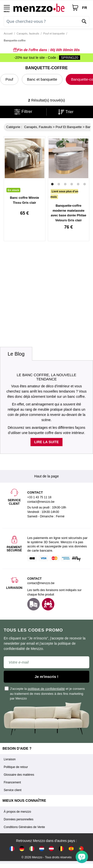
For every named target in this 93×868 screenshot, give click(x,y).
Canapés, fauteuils (28, 33)
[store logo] (41, 8)
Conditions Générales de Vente (24, 827)
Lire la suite (46, 442)
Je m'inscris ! (46, 677)
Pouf (9, 79)
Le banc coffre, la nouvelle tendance (46, 377)
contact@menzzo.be (41, 583)
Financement (12, 782)
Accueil (8, 33)
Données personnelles (18, 819)
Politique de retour (16, 767)
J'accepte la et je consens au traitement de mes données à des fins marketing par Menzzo (45, 694)
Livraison (10, 759)
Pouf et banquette (54, 33)
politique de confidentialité (46, 689)
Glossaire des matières (19, 775)
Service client (13, 790)
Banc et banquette (42, 79)
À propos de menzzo (17, 812)
